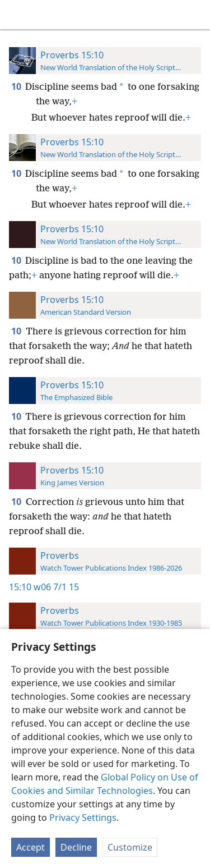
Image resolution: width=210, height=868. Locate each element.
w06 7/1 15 (56, 587)
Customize (130, 847)
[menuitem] (17, 15)
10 (17, 86)
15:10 (20, 587)
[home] (17, 15)
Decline (76, 847)
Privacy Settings (83, 818)
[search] (196, 15)
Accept (31, 847)
